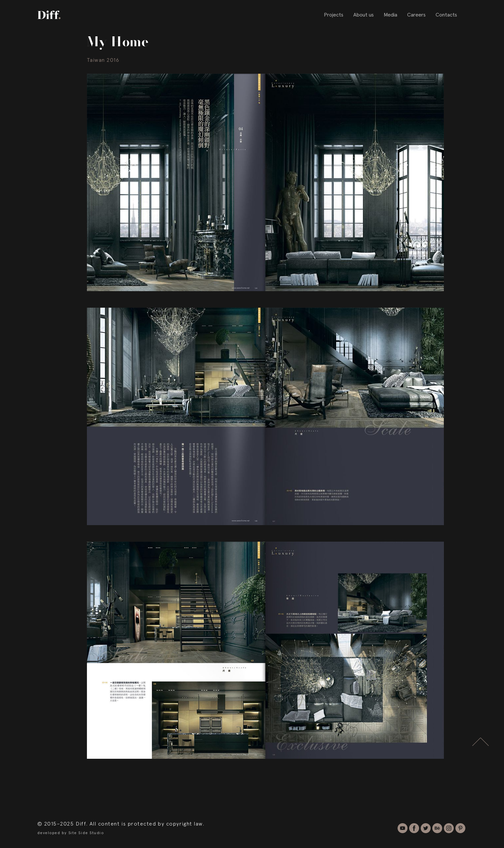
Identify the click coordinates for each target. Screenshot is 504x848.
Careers (416, 15)
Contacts (446, 15)
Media (390, 15)
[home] (49, 15)
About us (364, 15)
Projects (334, 15)
